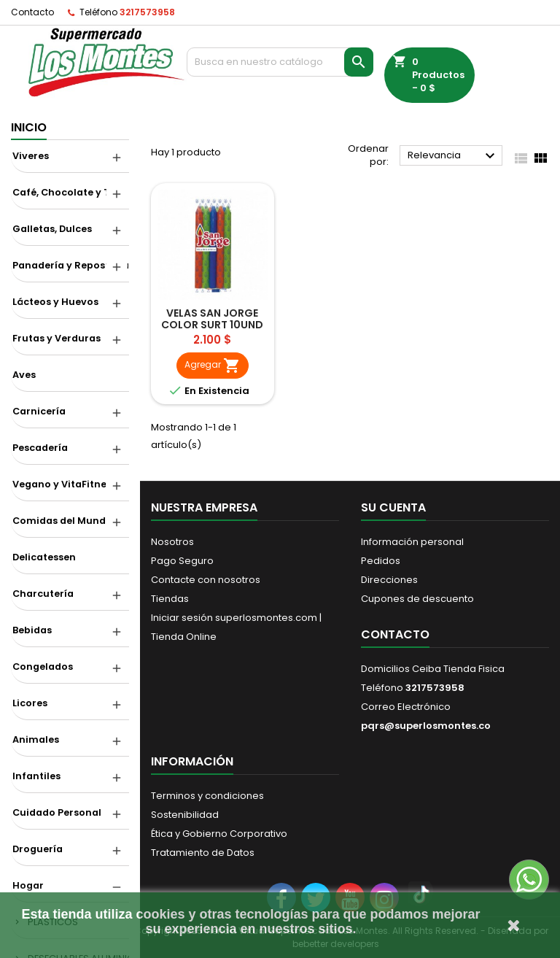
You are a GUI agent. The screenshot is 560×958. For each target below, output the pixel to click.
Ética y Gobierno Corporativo (219, 834)
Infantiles (36, 776)
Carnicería (39, 411)
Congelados (43, 667)
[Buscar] (280, 62)
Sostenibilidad (185, 815)
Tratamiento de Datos (203, 853)
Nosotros (172, 542)
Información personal (412, 542)
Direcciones (389, 580)
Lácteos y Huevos (55, 302)
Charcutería (43, 594)
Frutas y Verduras (57, 338)
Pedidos (381, 561)
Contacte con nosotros (206, 580)
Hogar (28, 885)
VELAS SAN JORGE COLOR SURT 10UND (212, 319)
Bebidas (32, 630)
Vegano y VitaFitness (65, 484)
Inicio (29, 127)
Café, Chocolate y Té (64, 192)
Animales (36, 739)
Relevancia (453, 156)
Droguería (38, 849)
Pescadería (40, 448)
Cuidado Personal (57, 812)
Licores (30, 703)
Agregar (213, 366)
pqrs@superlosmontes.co (426, 726)
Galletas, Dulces (52, 229)
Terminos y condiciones (207, 796)
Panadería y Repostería (71, 265)
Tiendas (170, 599)
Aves (24, 375)
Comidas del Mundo (62, 521)
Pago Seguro (182, 561)
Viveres (31, 156)
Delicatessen (44, 557)
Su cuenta (393, 507)
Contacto (32, 12)
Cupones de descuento (417, 599)
